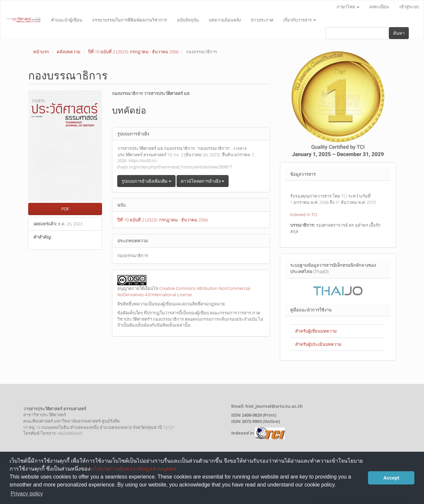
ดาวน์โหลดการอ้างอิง (203, 181)
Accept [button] (391, 478)
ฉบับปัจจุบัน (188, 20)
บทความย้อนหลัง (225, 20)
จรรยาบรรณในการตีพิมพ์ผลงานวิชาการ (130, 20)
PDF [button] (65, 209)
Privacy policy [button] (27, 494)
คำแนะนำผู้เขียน (67, 20)
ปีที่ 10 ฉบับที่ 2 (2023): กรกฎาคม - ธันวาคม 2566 (133, 52)
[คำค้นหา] (357, 33)
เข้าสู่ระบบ (409, 7)
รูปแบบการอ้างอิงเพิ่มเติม (146, 181)
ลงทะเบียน (379, 7)
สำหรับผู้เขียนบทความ (316, 331)
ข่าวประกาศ (262, 20)
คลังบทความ (69, 52)
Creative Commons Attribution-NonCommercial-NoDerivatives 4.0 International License (184, 291)
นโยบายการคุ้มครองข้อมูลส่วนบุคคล (133, 469)
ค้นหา (399, 33)
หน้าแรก (41, 52)
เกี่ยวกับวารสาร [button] (300, 20)
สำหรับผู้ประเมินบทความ (318, 344)
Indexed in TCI (304, 214)
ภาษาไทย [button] (348, 7)
